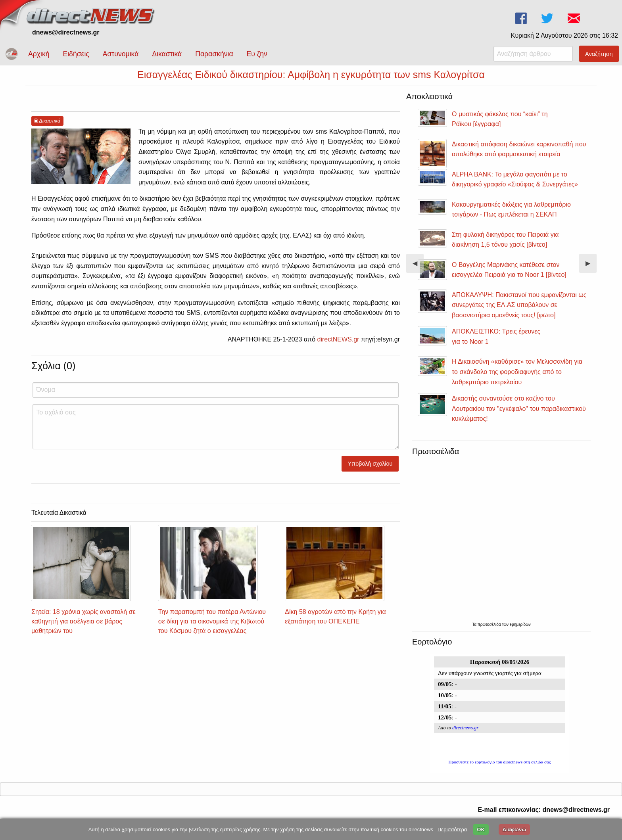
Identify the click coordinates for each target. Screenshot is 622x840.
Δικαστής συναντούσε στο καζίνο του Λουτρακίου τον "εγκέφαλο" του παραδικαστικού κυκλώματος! (519, 416)
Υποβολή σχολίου (370, 471)
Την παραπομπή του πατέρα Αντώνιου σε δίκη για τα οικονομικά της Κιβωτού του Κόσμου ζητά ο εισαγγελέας (212, 628)
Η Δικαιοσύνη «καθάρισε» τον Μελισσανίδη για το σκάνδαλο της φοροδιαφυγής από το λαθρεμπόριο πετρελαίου (517, 379)
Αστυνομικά (121, 54)
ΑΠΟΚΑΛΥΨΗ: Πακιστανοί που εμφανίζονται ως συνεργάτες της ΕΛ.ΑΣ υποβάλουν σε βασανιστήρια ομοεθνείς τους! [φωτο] (519, 312)
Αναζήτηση (599, 54)
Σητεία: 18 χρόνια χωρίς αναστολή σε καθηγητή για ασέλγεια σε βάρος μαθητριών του (84, 628)
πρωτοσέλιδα (490, 632)
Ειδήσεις (76, 54)
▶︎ (591, 273)
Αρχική (39, 54)
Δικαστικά (167, 54)
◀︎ (418, 273)
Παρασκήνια (214, 54)
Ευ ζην (257, 54)
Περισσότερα (452, 829)
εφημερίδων (520, 632)
